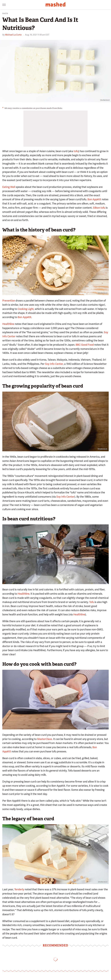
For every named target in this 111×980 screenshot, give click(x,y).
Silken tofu (99, 208)
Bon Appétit (94, 199)
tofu (76, 151)
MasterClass (45, 739)
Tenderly (19, 889)
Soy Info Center (54, 364)
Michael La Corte (13, 35)
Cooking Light (26, 309)
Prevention (9, 301)
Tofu (92, 602)
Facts (5, 13)
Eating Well (9, 187)
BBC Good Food (85, 345)
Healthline (8, 324)
